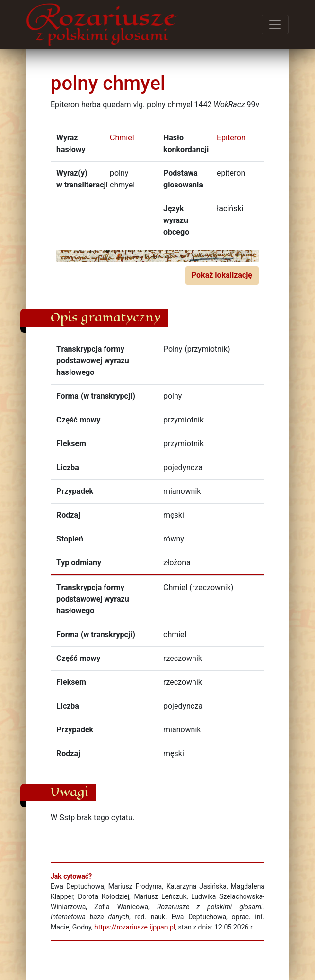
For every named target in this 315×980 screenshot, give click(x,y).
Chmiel (122, 138)
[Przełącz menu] (275, 24)
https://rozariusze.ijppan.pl (135, 927)
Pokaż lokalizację (222, 275)
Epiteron (231, 138)
